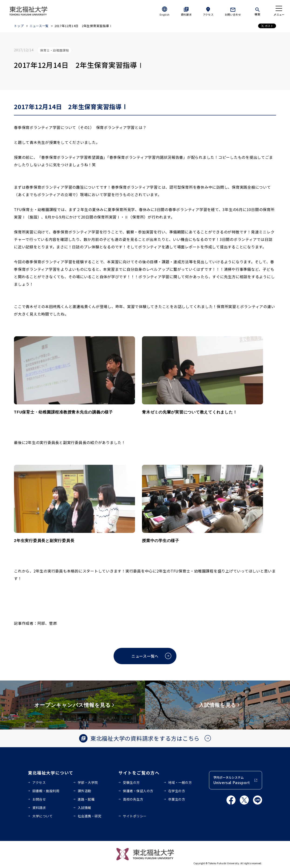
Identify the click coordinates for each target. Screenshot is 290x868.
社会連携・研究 (90, 816)
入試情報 (84, 808)
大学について (42, 816)
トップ (19, 26)
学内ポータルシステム (232, 780)
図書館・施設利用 (46, 791)
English (165, 14)
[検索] (257, 11)
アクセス (208, 14)
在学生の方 (177, 791)
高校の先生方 (133, 799)
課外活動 (84, 791)
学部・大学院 (88, 782)
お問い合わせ (233, 14)
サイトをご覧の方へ (139, 773)
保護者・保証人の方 (138, 791)
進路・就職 (86, 799)
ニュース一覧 (39, 26)
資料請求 (186, 14)
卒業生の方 (177, 799)
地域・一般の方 (180, 782)
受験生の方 (131, 782)
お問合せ (39, 799)
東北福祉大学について (51, 773)
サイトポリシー (135, 816)
